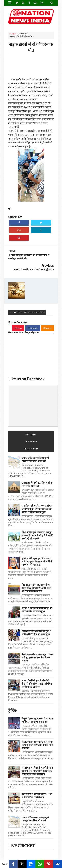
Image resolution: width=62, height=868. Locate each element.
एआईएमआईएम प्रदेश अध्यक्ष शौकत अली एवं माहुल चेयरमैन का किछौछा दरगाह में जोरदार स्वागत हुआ (37, 509)
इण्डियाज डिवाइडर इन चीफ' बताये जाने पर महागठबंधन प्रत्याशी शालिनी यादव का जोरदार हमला (37, 561)
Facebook (33, 328)
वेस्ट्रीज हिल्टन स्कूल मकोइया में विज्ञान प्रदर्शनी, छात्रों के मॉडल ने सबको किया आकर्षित (38, 745)
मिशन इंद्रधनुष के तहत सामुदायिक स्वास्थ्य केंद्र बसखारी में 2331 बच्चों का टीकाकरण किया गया (36, 588)
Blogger (48, 328)
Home (13, 34)
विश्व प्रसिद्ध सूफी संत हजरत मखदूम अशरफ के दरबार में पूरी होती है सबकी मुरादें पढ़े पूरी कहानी (37, 535)
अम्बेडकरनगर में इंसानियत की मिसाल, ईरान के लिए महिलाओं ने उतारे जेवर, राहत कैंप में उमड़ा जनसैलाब (38, 771)
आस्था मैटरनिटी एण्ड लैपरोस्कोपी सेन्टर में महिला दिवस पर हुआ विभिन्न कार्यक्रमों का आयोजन (37, 684)
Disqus (18, 328)
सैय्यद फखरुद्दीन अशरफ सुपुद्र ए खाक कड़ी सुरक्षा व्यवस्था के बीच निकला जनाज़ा (37, 657)
